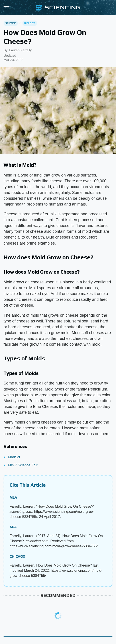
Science (11, 23)
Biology (30, 23)
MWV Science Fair (23, 465)
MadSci (14, 457)
